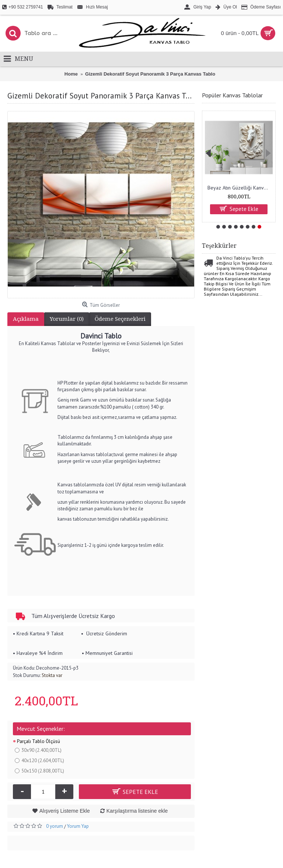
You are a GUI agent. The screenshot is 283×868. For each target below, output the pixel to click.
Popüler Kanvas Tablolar (232, 95)
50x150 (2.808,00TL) (39, 771)
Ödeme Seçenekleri (120, 319)
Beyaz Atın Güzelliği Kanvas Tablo (240, 188)
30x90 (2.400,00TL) (38, 750)
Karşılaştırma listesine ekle (137, 811)
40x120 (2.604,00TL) (39, 761)
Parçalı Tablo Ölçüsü (39, 741)
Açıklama (26, 319)
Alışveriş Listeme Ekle (65, 811)
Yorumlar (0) (67, 319)
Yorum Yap (78, 826)
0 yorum (55, 826)
